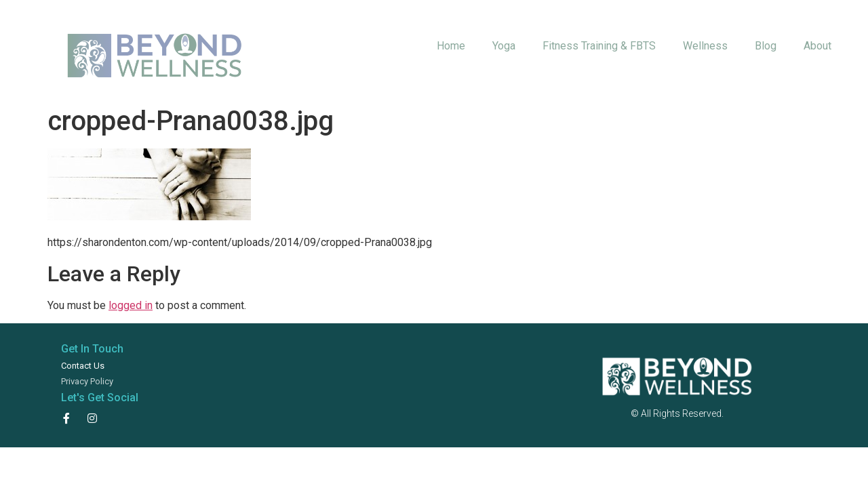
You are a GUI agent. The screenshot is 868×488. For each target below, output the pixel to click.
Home (451, 46)
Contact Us (83, 366)
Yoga (504, 46)
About (817, 46)
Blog (766, 46)
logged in (131, 305)
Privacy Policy (87, 381)
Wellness (705, 46)
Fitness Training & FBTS (599, 46)
